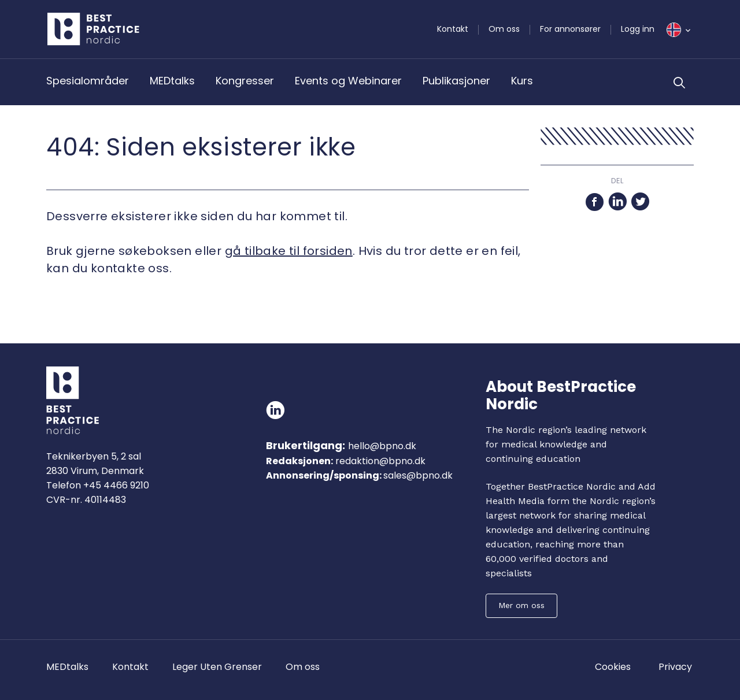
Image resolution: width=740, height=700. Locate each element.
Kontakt (453, 29)
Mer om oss (521, 605)
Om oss (504, 29)
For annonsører (570, 29)
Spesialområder (88, 81)
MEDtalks (172, 81)
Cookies (613, 667)
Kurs (522, 81)
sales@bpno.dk (418, 475)
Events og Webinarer (348, 81)
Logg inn (638, 29)
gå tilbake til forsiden (289, 251)
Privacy (675, 667)
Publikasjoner (456, 81)
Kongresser (245, 81)
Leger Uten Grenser (217, 667)
